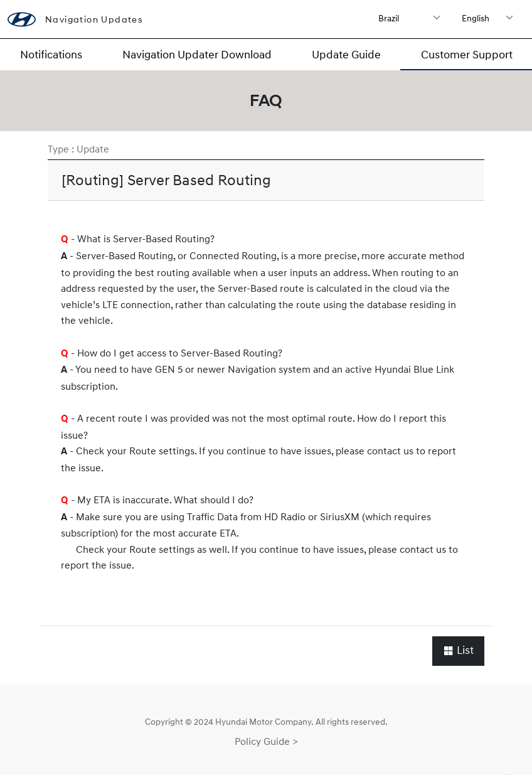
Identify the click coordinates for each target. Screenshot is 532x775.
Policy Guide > (266, 741)
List (458, 650)
